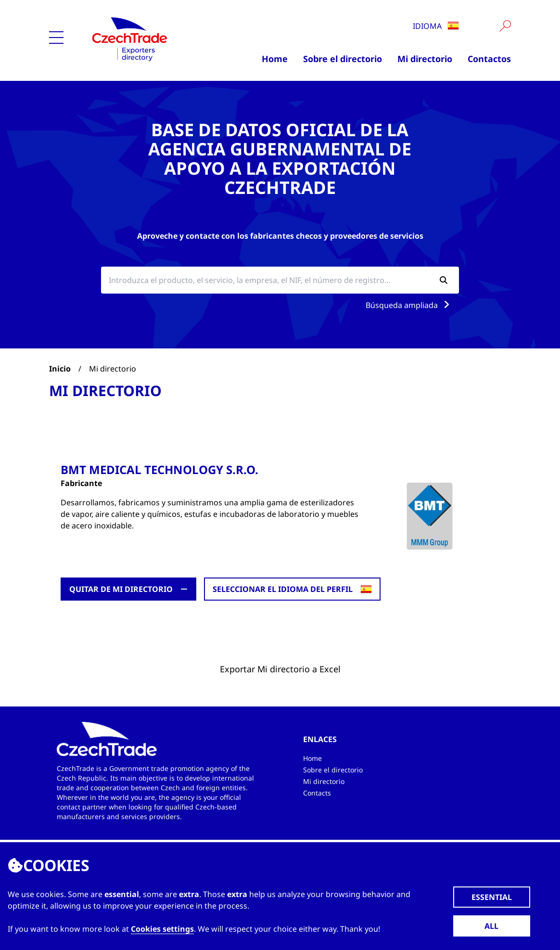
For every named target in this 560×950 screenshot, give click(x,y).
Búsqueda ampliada (409, 305)
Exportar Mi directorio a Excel (280, 669)
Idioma (436, 26)
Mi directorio (425, 59)
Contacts (317, 793)
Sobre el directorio (343, 59)
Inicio (60, 369)
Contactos (489, 59)
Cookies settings (162, 929)
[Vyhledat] (505, 26)
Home (275, 59)
